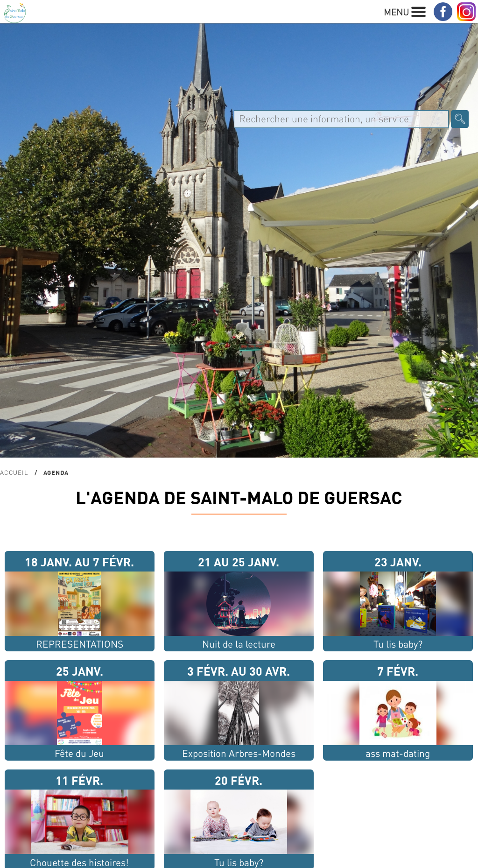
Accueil (14, 472)
